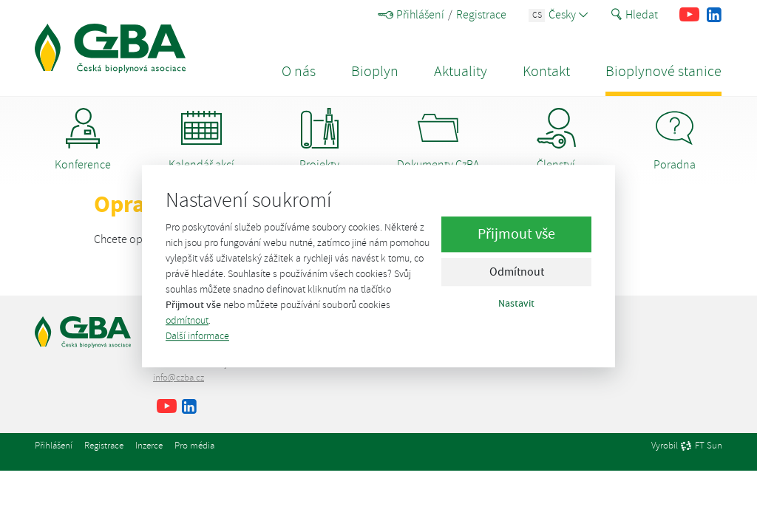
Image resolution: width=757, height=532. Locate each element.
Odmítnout (517, 273)
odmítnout (187, 320)
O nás (299, 71)
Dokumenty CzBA (438, 140)
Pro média (194, 446)
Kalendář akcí (201, 140)
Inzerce (149, 446)
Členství (556, 140)
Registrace (481, 15)
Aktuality (461, 71)
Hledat (634, 15)
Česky (559, 15)
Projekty (320, 140)
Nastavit (516, 304)
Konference (83, 140)
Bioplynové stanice (663, 71)
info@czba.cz (179, 378)
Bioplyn (375, 71)
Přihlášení (411, 15)
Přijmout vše (516, 235)
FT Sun (701, 446)
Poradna (675, 140)
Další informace (197, 336)
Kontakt (546, 71)
